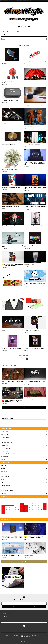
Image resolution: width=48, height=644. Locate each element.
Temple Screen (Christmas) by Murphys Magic (11, 187)
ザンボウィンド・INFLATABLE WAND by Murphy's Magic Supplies (13, 246)
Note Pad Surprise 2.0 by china (31, 311)
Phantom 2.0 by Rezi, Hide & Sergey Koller (10, 207)
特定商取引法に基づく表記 (31, 635)
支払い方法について (10, 635)
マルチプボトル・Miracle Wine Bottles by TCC (33, 144)
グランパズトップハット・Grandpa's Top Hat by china (35, 348)
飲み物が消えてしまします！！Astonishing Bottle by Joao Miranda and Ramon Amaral (13, 265)
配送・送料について (17, 635)
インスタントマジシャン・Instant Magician (10, 311)
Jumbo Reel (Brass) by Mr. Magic (8, 144)
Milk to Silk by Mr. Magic (29, 264)
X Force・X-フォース (29, 555)
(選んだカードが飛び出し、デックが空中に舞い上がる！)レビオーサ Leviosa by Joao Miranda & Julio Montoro (13, 537)
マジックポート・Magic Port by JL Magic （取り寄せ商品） (35, 246)
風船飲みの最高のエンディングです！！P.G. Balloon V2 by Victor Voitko (13, 226)
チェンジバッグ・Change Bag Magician (32, 330)
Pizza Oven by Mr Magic (6, 293)
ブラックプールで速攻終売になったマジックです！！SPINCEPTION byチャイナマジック (12, 401)
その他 (18, 31)
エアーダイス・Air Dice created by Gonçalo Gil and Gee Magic (35, 284)
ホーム (3, 31)
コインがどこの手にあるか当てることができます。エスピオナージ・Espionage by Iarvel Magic (35, 537)
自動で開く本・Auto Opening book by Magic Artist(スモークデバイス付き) (35, 398)
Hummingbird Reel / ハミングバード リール (33, 104)
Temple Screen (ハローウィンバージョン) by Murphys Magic (35, 188)
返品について (24, 635)
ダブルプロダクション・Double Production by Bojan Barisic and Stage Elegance (35, 207)
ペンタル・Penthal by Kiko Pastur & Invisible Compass (35, 382)
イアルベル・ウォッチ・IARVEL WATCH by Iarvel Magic (13, 381)
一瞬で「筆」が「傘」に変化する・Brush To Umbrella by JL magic (13, 82)
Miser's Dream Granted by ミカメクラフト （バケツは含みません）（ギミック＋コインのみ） (35, 226)
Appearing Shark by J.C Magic (8, 62)
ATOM (29, 636)
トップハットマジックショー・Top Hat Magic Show (12, 348)
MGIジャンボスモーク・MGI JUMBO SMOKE (10, 100)
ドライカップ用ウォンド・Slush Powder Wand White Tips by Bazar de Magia (35, 62)
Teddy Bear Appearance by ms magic (32, 126)
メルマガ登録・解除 (22, 636)
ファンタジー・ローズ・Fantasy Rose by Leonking (11, 122)
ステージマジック (10, 31)
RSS (26, 636)
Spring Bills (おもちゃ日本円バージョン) (9, 169)
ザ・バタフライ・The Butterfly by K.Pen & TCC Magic (35, 81)
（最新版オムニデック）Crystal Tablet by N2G (11, 555)
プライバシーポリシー (40, 635)
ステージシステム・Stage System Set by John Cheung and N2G (13, 330)
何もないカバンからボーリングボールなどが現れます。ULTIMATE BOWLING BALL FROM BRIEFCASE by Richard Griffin (35, 163)
